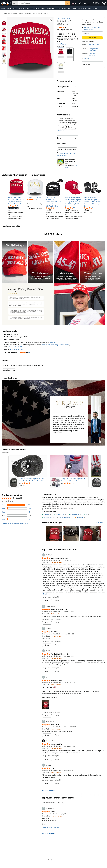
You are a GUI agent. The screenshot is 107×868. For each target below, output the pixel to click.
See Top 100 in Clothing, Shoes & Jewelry (56, 345)
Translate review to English (50, 827)
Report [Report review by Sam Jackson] (57, 735)
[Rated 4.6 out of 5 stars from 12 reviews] (33, 483)
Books (43, 8)
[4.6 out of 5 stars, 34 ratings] (32, 200)
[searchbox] (41, 3)
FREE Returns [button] (62, 44)
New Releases (86, 8)
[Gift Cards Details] (66, 8)
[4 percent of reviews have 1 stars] (17, 519)
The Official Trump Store (94, 45)
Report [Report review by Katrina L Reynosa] (57, 759)
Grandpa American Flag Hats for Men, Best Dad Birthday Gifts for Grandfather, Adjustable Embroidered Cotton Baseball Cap (33, 480)
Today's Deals (51, 8)
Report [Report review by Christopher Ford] (57, 601)
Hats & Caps (36, 14)
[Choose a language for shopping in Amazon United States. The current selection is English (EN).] (74, 3)
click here (53, 342)
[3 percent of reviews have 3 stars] (17, 512)
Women (21, 14)
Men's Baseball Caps (16, 350)
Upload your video (9, 370)
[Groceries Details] (79, 8)
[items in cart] (104, 3)
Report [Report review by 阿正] (57, 716)
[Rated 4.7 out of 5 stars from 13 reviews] (74, 483)
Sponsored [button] (6, 452)
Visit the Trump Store (63, 18)
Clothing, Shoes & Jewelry (10, 14)
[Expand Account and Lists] (91, 4)
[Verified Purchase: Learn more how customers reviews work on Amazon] (57, 562)
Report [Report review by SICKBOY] (57, 784)
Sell (69, 8)
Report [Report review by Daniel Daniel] (44, 824)
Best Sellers (35, 8)
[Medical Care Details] (17, 8)
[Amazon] (6, 3)
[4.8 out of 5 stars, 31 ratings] (13, 206)
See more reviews (48, 790)
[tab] (47, 515)
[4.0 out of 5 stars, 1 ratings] (50, 208)
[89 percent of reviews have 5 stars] (17, 505)
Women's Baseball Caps (17, 347)
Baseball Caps (45, 14)
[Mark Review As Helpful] (47, 601)
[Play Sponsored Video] (28, 466)
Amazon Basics (24, 8)
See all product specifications (67, 149)
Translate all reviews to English (53, 802)
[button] (3, 8)
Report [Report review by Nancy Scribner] (57, 623)
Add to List (86, 64)
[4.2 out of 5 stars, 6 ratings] (88, 208)
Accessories (28, 14)
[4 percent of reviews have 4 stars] (17, 508)
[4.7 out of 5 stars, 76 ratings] (70, 208)
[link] (17, 201)
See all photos (100, 522)
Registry (96, 8)
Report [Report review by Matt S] (57, 671)
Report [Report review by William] (57, 645)
